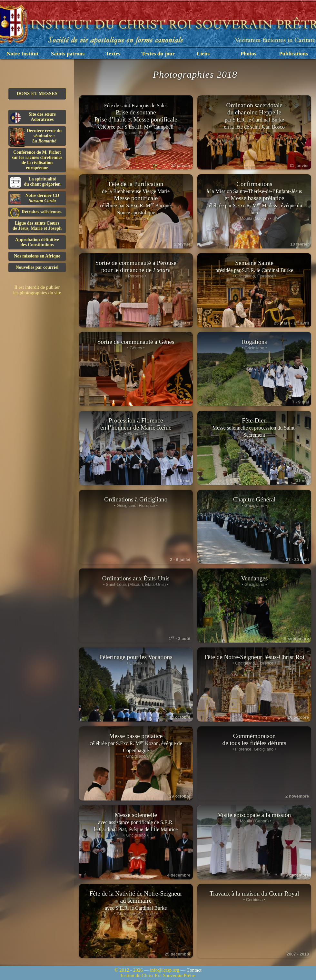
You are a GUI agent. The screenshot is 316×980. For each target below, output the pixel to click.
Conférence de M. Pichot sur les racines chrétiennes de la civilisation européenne (37, 160)
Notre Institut (22, 54)
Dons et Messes (37, 94)
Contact (194, 970)
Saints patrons (68, 54)
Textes (113, 54)
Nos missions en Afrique (37, 256)
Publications (293, 54)
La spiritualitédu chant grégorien (35, 182)
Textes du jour (158, 54)
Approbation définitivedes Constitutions (37, 242)
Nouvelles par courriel (37, 267)
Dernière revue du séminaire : (36, 137)
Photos (248, 54)
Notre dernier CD (35, 199)
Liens (203, 54)
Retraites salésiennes (36, 212)
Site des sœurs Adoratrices (33, 117)
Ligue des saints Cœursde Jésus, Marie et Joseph (37, 226)
